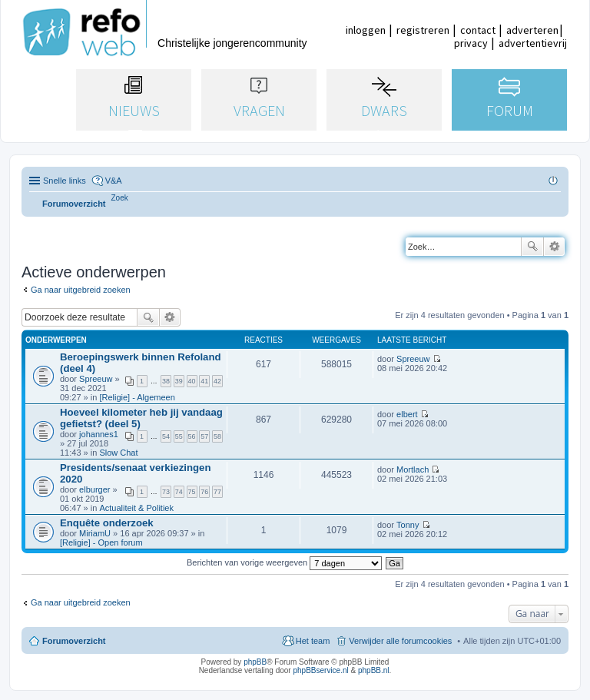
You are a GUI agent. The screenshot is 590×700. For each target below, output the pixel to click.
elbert (407, 414)
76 (204, 492)
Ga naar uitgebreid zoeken (81, 290)
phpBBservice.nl (320, 670)
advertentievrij (533, 43)
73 (166, 492)
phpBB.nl (374, 670)
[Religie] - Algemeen (137, 397)
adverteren (532, 30)
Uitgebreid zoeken (554, 247)
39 (179, 381)
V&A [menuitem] (114, 181)
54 (166, 436)
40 (192, 381)
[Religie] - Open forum (101, 542)
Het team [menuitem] (313, 641)
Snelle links (65, 181)
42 (217, 381)
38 (166, 381)
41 (204, 381)
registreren (423, 30)
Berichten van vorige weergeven (284, 562)
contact (478, 30)
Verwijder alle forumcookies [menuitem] (400, 641)
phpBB (255, 662)
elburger (94, 489)
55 (179, 436)
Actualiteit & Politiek (136, 508)
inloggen (366, 30)
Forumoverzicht (74, 641)
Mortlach (413, 469)
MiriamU (95, 533)
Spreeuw (96, 379)
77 (217, 492)
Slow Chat (118, 453)
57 (204, 436)
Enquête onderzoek (107, 523)
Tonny (408, 525)
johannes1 (99, 434)
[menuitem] (120, 198)
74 (179, 492)
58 (217, 436)
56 (192, 436)
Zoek (532, 247)
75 (192, 492)
